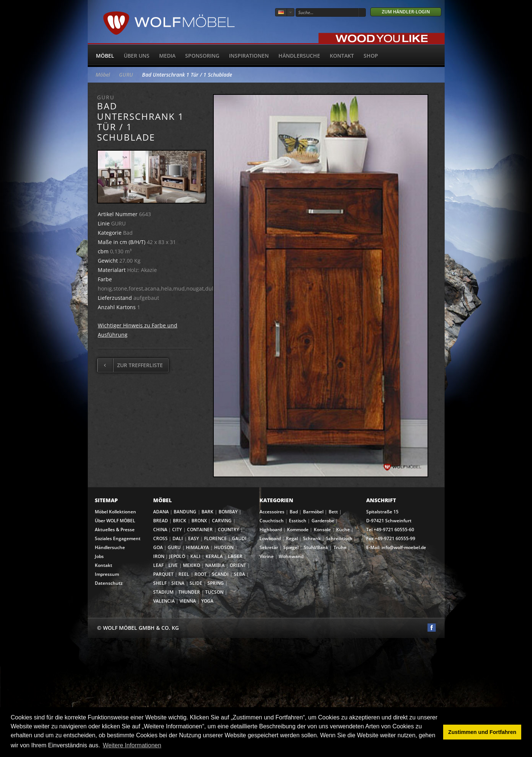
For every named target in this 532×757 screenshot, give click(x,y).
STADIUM (163, 592)
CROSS (160, 538)
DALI (178, 538)
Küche (343, 530)
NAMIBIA (215, 565)
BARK (207, 512)
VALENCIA (164, 601)
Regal (292, 538)
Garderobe (323, 521)
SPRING (216, 583)
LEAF (158, 565)
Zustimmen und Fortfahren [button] (482, 732)
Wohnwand (291, 556)
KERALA (214, 556)
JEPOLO (177, 556)
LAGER (235, 556)
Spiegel (291, 547)
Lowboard (270, 538)
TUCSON (214, 592)
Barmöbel (313, 512)
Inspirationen (249, 56)
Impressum (107, 574)
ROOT (201, 574)
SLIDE (196, 583)
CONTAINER (200, 530)
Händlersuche (299, 56)
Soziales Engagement (118, 538)
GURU (126, 75)
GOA (158, 547)
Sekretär (269, 547)
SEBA (239, 574)
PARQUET (163, 574)
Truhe (340, 547)
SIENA (178, 583)
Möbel (105, 56)
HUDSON (224, 547)
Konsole (322, 530)
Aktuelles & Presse (115, 530)
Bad (294, 512)
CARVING (222, 521)
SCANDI (220, 574)
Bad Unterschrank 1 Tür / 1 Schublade (187, 75)
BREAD (161, 521)
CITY (177, 530)
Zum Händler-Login (406, 12)
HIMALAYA (197, 547)
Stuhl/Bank (316, 547)
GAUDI (239, 538)
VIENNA (188, 601)
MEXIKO (191, 565)
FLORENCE (215, 538)
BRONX (199, 521)
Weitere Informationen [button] (132, 745)
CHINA (160, 530)
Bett (333, 512)
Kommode (298, 530)
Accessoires (272, 512)
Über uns (137, 56)
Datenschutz (109, 583)
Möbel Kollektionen (115, 512)
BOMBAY (228, 512)
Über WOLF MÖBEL (115, 521)
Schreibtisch (339, 538)
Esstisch (298, 521)
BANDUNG (185, 512)
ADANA (161, 512)
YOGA (207, 601)
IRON (159, 556)
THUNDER (189, 592)
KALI (195, 556)
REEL (184, 574)
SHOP (371, 56)
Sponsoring (202, 56)
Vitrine (267, 556)
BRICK (180, 521)
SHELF (160, 583)
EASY (194, 538)
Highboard (271, 530)
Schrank (312, 538)
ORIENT (238, 565)
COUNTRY (228, 530)
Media (167, 56)
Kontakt (342, 56)
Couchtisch (272, 521)
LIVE (173, 565)
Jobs (99, 556)
